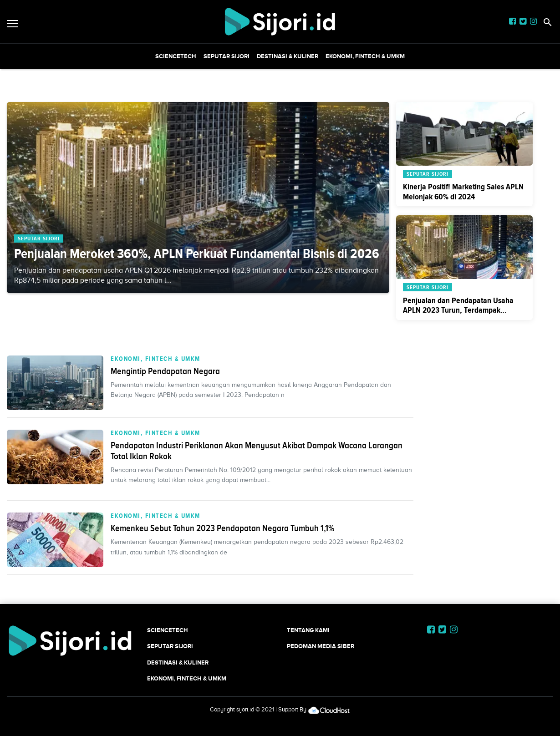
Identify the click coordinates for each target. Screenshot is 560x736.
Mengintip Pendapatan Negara (165, 371)
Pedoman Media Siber (321, 646)
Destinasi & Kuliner (288, 56)
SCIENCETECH (176, 56)
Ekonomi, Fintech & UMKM (365, 56)
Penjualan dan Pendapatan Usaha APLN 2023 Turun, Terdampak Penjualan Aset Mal (458, 310)
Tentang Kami (308, 630)
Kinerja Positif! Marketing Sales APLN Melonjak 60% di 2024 (463, 192)
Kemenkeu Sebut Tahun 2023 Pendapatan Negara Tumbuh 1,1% (222, 528)
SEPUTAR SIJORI (227, 56)
